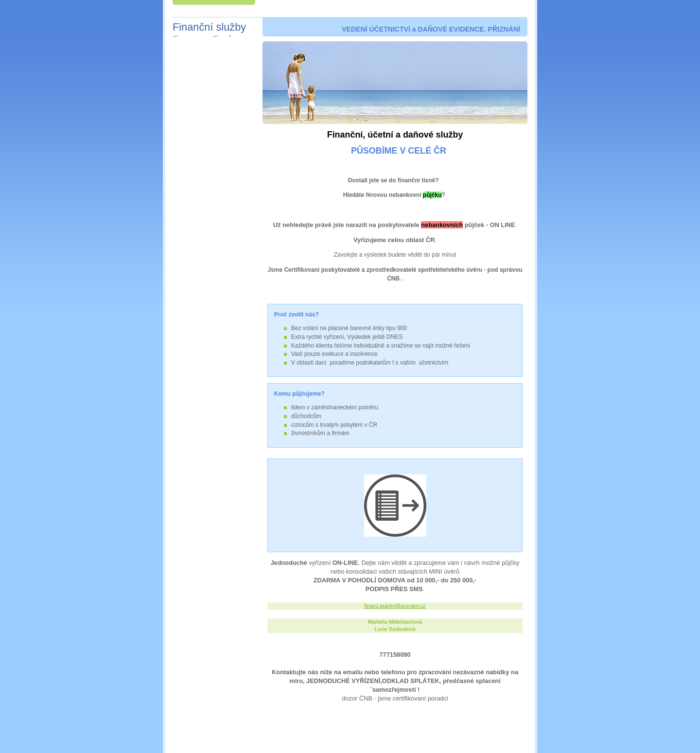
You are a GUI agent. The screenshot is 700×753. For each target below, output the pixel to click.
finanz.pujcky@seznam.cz (395, 606)
